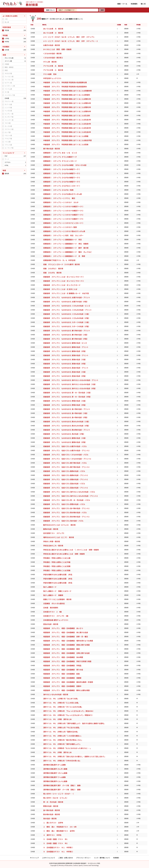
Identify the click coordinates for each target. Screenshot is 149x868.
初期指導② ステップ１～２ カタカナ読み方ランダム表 (64, 231)
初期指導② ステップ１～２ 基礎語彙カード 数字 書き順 (66, 248)
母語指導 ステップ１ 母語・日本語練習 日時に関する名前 (66, 653)
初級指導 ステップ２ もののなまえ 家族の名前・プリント (66, 355)
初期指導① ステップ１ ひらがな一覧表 (58, 190)
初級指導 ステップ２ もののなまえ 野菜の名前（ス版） (65, 401)
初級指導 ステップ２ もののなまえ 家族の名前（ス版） (65, 359)
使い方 (143, 4)
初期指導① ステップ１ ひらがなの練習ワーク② (62, 173)
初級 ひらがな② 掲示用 (53, 268)
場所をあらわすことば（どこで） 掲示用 (59, 537)
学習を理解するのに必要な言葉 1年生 (58, 574)
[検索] (102, 10)
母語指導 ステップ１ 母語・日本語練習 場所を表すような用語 (68, 641)
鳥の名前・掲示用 (50, 818)
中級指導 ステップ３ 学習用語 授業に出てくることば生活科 (67, 115)
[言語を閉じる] (14, 55)
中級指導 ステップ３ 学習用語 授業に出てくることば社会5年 (67, 128)
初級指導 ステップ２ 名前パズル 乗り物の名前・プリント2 (66, 467)
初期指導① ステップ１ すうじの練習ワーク (60, 157)
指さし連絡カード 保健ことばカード (57, 591)
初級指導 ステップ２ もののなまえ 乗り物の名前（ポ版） (66, 339)
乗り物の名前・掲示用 (52, 149)
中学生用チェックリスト (52, 78)
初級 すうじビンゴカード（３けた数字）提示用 (61, 264)
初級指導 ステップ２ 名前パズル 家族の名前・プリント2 (65, 479)
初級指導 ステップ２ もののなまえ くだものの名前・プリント (67, 310)
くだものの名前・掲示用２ (53, 58)
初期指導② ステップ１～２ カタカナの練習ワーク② (63, 211)
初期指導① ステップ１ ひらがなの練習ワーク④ (62, 182)
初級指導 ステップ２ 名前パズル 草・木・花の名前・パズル (67, 500)
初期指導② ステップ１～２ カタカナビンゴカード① (63, 223)
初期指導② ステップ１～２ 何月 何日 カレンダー (63, 235)
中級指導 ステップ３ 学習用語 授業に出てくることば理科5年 (67, 107)
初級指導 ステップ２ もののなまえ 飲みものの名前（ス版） (67, 421)
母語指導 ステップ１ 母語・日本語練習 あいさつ (63, 628)
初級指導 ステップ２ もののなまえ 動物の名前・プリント (66, 347)
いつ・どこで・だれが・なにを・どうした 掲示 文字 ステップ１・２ (71, 41)
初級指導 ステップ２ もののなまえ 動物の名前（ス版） (65, 438)
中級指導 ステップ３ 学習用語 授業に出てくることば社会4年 (67, 124)
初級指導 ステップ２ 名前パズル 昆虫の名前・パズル (64, 484)
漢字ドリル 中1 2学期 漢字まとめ (58, 752)
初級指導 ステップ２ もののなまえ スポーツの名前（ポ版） (67, 326)
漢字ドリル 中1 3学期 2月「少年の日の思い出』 (62, 761)
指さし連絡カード (50, 587)
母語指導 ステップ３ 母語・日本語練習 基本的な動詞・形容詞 (68, 682)
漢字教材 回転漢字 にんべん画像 (55, 781)
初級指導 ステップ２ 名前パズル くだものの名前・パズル (66, 455)
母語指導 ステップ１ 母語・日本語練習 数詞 (61, 649)
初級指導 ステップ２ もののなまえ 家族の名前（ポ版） (65, 364)
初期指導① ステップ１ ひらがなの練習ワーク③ (62, 178)
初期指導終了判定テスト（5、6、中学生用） (60, 260)
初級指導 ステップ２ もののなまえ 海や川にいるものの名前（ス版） (70, 384)
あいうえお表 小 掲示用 (53, 33)
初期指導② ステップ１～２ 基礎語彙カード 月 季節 (64, 256)
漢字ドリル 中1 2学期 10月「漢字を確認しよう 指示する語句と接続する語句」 (74, 723)
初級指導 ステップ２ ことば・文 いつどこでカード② (64, 281)
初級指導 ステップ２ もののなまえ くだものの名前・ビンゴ (67, 306)
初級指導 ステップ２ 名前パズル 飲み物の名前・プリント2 (66, 517)
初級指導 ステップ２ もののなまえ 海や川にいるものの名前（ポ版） (70, 388)
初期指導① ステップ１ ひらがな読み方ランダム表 (62, 194)
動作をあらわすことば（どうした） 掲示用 (59, 525)
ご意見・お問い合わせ (66, 858)
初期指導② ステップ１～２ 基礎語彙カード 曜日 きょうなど (67, 252)
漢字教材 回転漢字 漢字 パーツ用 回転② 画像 (62, 790)
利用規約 (134, 4)
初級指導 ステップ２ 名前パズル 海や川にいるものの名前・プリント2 (70, 496)
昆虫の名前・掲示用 (51, 624)
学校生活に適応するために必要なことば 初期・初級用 (64, 554)
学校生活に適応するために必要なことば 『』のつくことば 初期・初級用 (71, 550)
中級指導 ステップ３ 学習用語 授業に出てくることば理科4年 (67, 103)
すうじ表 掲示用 (50, 62)
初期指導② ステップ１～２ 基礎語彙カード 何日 (62, 240)
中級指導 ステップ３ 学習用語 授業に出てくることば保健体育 (67, 91)
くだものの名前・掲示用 (52, 53)
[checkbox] (3, 19)
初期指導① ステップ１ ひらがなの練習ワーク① (62, 169)
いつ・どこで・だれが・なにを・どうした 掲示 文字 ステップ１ (69, 37)
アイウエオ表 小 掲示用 (53, 70)
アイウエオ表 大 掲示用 (53, 66)
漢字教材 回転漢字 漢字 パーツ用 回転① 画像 (62, 785)
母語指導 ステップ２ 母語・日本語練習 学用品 (62, 665)
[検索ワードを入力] (78, 10)
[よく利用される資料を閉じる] (14, 16)
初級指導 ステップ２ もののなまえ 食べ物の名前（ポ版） (66, 417)
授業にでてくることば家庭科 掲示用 (57, 599)
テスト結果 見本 (50, 74)
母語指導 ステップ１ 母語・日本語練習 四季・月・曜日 (66, 637)
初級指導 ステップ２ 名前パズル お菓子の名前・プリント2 (66, 450)
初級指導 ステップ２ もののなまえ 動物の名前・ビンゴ (65, 343)
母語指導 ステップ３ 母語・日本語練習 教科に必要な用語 (66, 690)
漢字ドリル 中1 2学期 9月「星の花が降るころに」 (63, 740)
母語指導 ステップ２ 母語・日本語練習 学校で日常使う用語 (67, 661)
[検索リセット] (50, 10)
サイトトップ (34, 858)
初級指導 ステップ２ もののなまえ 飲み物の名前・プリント (67, 430)
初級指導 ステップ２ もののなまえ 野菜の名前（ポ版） (65, 405)
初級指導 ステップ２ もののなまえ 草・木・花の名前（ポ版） (67, 397)
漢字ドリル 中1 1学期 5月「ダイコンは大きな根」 (63, 707)
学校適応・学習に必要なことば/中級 (57, 562)
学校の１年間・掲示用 (52, 541)
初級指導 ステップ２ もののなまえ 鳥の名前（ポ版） (64, 434)
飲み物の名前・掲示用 (52, 814)
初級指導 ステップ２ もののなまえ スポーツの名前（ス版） (67, 322)
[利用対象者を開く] (14, 27)
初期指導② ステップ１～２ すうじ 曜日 (59, 198)
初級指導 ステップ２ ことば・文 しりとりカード (62, 285)
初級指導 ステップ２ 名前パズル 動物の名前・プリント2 (65, 475)
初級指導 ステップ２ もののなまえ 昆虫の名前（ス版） (65, 372)
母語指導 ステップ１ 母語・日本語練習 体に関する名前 (66, 632)
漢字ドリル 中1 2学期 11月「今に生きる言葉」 (62, 728)
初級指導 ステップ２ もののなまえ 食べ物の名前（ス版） (66, 413)
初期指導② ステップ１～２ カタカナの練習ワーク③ (63, 215)
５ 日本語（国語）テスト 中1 (55, 839)
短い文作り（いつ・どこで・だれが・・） (59, 794)
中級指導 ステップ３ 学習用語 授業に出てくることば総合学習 (67, 140)
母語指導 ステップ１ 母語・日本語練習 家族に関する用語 (66, 645)
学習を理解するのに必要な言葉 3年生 (58, 583)
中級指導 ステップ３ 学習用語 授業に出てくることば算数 (66, 136)
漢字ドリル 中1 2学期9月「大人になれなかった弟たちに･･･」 (67, 748)
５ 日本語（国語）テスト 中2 (55, 843)
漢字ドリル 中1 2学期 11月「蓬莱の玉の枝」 (61, 732)
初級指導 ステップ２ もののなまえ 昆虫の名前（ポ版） (65, 376)
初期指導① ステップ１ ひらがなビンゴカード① (62, 186)
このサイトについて (49, 858)
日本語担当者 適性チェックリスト (56, 620)
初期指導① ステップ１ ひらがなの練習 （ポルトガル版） (65, 165)
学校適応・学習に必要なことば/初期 (57, 566)
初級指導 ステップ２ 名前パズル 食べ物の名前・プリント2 (66, 508)
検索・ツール (122, 4)
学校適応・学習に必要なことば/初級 (57, 570)
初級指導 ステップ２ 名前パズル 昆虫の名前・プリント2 (65, 488)
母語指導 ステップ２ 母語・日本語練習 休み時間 (63, 657)
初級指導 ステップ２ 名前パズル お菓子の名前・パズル (65, 446)
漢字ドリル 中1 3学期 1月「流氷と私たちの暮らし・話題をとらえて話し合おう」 (75, 756)
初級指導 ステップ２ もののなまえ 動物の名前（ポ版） (65, 351)
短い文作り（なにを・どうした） (56, 798)
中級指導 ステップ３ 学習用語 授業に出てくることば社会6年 (67, 132)
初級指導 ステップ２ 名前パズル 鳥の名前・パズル (63, 521)
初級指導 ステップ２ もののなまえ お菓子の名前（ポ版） (66, 302)
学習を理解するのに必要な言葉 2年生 (58, 579)
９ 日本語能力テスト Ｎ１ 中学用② (58, 852)
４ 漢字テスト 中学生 (52, 835)
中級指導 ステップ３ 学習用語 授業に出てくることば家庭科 (67, 95)
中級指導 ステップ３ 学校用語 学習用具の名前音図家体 (65, 87)
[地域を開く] (14, 170)
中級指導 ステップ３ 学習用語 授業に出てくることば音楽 (66, 144)
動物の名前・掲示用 (51, 529)
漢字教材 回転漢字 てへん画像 (54, 777)
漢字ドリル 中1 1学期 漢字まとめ (58, 719)
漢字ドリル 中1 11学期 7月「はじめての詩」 (61, 699)
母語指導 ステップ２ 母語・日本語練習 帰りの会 (63, 670)
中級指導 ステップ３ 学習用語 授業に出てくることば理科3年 (67, 99)
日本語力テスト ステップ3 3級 (56, 616)
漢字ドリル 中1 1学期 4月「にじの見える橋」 (62, 703)
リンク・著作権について (102, 858)
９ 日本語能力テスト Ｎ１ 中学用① (58, 847)
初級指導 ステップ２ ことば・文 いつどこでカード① (64, 277)
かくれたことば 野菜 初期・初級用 (57, 49)
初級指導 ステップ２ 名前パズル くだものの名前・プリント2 (67, 459)
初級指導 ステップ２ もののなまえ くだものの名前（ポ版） (67, 318)
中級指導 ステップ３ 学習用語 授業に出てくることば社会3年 (67, 120)
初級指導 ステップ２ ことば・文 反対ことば (60, 289)
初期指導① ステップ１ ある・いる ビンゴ (60, 153)
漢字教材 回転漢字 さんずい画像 (55, 769)
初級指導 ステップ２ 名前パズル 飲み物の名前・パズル (65, 512)
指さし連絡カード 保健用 (53, 595)
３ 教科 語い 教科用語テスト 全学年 (59, 831)
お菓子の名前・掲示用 (52, 45)
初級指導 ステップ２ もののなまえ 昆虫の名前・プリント (66, 368)
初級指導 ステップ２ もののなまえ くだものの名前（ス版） (67, 314)
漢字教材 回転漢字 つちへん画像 (55, 773)
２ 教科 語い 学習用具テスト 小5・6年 (60, 827)
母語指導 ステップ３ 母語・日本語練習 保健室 (62, 678)
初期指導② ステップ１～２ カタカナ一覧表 (60, 227)
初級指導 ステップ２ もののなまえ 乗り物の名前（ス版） (66, 335)
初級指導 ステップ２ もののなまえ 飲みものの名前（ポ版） (67, 426)
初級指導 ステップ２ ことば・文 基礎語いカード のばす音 (66, 293)
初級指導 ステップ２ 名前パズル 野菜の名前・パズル (64, 504)
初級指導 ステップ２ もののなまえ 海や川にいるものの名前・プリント (71, 380)
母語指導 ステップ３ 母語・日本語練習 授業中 (62, 686)
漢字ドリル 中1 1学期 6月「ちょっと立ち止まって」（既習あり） (69, 715)
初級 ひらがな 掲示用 (52, 273)
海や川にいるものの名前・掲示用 (56, 694)
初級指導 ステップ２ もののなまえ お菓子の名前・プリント (67, 297)
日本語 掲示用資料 (51, 608)
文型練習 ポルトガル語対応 (54, 603)
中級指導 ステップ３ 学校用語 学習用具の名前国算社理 (65, 82)
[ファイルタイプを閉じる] (14, 153)
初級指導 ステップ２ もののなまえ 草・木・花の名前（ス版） (67, 393)
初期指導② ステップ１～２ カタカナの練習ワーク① (63, 206)
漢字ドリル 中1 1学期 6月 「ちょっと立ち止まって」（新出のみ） (69, 711)
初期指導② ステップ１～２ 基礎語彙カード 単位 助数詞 (66, 244)
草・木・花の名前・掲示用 (53, 802)
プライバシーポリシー (83, 858)
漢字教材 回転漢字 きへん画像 (54, 765)
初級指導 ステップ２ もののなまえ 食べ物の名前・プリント (67, 409)
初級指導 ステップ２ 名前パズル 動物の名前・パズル (64, 471)
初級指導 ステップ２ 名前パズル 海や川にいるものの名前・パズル (69, 492)
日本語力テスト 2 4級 (52, 612)
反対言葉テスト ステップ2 (54, 533)
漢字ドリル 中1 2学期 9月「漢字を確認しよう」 (62, 744)
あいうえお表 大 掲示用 (53, 29)
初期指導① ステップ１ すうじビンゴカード (60, 161)
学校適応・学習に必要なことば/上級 (57, 558)
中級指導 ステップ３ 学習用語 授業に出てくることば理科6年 (67, 111)
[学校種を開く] (14, 35)
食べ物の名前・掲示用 (52, 810)
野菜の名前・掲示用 (51, 806)
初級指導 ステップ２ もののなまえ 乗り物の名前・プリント (67, 331)
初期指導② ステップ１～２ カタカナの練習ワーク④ (63, 219)
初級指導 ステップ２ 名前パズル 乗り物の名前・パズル (65, 463)
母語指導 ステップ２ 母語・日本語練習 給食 (61, 674)
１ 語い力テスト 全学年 (53, 823)
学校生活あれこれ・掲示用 (53, 546)
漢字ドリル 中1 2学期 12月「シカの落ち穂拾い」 (63, 736)
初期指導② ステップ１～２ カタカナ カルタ (61, 202)
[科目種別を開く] (14, 47)
